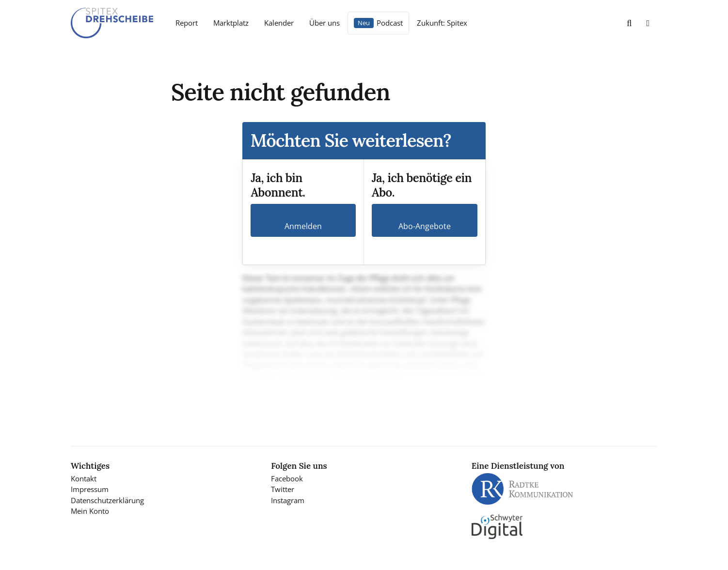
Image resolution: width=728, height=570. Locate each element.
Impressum (90, 489)
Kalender (279, 23)
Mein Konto (90, 511)
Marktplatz (231, 23)
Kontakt (84, 478)
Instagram (288, 500)
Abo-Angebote (425, 226)
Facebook (287, 478)
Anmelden (303, 226)
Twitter (283, 489)
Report (187, 23)
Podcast (390, 23)
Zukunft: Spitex (442, 23)
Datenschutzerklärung (107, 500)
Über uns (324, 23)
